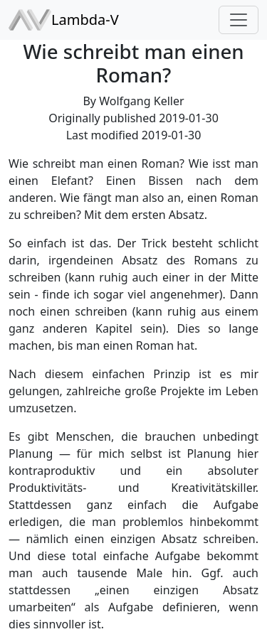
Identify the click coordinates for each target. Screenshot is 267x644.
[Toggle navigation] (239, 20)
